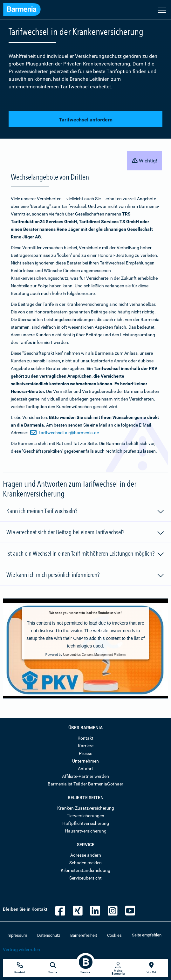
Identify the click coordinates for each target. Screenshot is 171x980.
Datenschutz (49, 935)
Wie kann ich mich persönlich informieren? (85, 576)
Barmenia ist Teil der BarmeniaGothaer (85, 784)
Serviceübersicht (85, 878)
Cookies (114, 935)
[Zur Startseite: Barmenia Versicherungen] (22, 10)
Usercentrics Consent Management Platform (94, 655)
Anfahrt (85, 769)
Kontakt (85, 738)
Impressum (17, 935)
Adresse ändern (86, 855)
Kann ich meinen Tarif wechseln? (85, 512)
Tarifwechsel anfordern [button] (86, 120)
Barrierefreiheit (84, 935)
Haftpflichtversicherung (86, 823)
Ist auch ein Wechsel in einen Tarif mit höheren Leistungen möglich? (85, 554)
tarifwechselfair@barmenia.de (65, 433)
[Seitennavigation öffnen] (162, 10)
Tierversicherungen (85, 816)
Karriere (86, 746)
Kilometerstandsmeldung (85, 870)
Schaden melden (85, 863)
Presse (85, 753)
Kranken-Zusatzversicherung (86, 808)
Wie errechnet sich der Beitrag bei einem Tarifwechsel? (85, 533)
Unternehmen (85, 761)
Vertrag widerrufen (21, 949)
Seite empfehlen (147, 935)
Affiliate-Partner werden (85, 776)
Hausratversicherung (86, 831)
